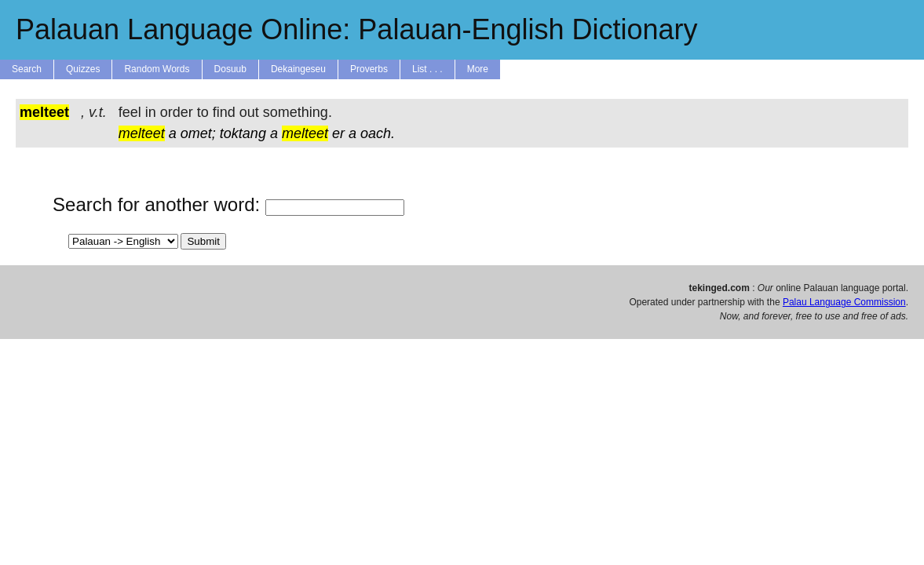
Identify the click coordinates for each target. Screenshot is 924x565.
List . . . (427, 69)
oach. (378, 133)
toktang (243, 133)
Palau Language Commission (844, 302)
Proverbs (369, 69)
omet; (198, 133)
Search (27, 69)
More (478, 69)
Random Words (157, 69)
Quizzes (83, 69)
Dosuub (230, 69)
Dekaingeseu (298, 69)
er (338, 133)
